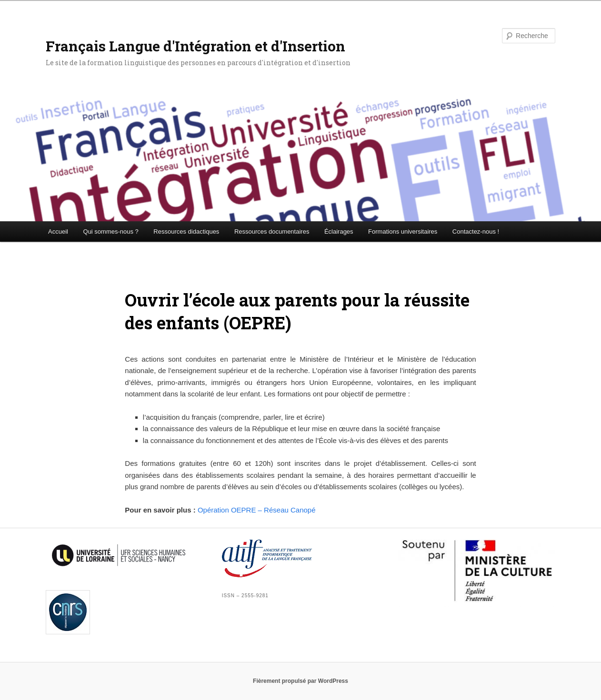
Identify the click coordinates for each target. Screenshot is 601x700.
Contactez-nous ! (476, 232)
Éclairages (339, 232)
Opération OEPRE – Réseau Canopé (257, 510)
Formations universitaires (403, 232)
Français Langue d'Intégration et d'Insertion (195, 46)
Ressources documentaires (272, 232)
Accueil (58, 232)
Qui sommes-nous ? (111, 232)
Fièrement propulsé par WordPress (300, 681)
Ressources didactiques (186, 232)
